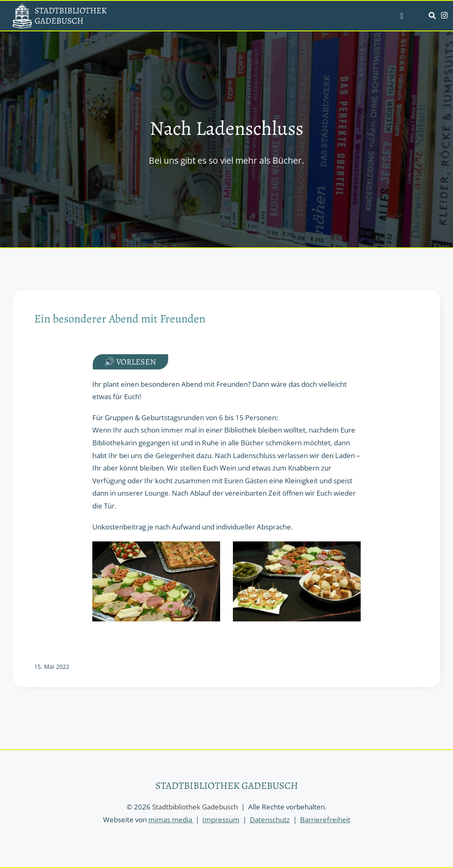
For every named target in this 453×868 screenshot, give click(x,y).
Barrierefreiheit (325, 820)
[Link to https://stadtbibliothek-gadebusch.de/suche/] (432, 15)
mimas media (171, 820)
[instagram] (444, 15)
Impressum (221, 820)
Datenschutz (270, 820)
